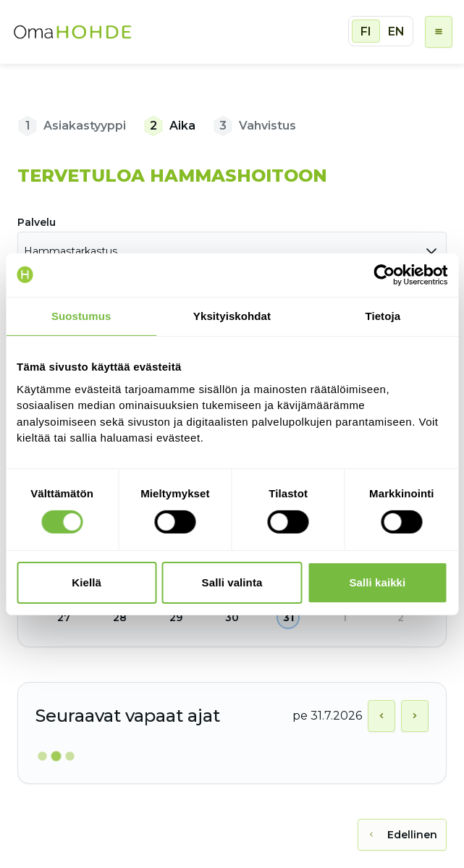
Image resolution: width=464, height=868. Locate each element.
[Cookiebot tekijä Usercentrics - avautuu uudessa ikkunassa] (384, 274)
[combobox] (232, 251)
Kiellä (87, 582)
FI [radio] (366, 31)
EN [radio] (396, 31)
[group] (381, 31)
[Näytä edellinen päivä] (381, 716)
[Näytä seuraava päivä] (415, 716)
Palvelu (37, 222)
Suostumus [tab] (81, 315)
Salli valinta (232, 582)
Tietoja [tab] (383, 315)
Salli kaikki (377, 582)
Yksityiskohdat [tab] (232, 315)
